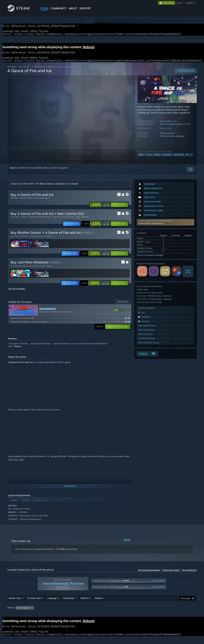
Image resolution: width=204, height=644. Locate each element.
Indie (146, 293)
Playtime (84, 602)
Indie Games (24, 71)
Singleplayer (179, 158)
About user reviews (171, 574)
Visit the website (147, 312)
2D (187, 158)
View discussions (146, 338)
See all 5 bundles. (17, 293)
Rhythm (142, 158)
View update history (147, 329)
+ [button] (191, 158)
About (73, 8)
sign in (179, 3)
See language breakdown (149, 574)
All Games (12, 71)
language (189, 3)
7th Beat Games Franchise (43, 71)
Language (52, 602)
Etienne (18, 350)
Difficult (157, 158)
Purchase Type (34, 602)
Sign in (13, 172)
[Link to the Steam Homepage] (21, 11)
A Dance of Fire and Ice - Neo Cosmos (70, 221)
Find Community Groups (149, 346)
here (63, 553)
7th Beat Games (167, 137)
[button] (166, 226)
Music (149, 158)
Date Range (69, 602)
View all (127, 544)
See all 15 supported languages (150, 259)
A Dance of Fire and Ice (39, 221)
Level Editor (167, 158)
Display (98, 602)
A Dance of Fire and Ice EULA (151, 227)
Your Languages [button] (23, 612)
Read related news (146, 334)
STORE (44, 8)
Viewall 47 (188, 275)
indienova (180, 140)
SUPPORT (85, 8)
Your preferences (189, 574)
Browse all (123, 305)
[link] (100, 208)
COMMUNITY (59, 8)
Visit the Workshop (146, 342)
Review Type (15, 602)
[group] (102, 612)
